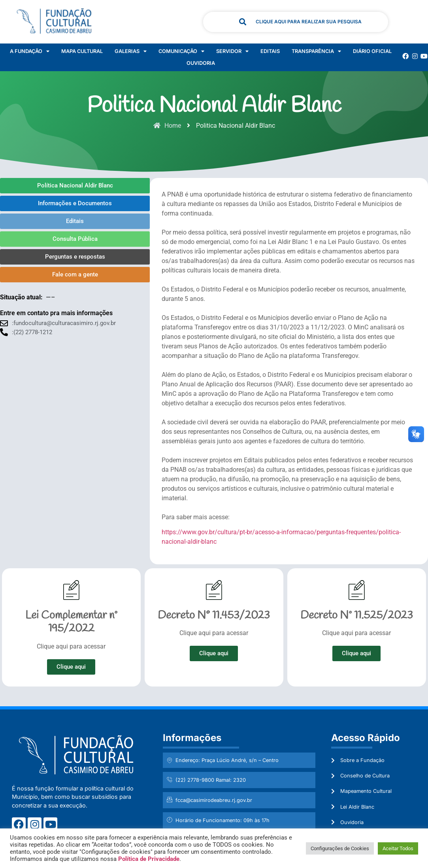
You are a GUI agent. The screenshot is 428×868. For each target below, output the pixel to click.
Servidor (232, 51)
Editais (270, 51)
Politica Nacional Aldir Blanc (214, 106)
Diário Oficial (372, 51)
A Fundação (30, 51)
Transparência (316, 51)
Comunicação (181, 51)
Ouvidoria (201, 63)
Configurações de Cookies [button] (340, 848)
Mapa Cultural (82, 51)
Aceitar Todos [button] (398, 848)
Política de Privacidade (149, 859)
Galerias (131, 51)
